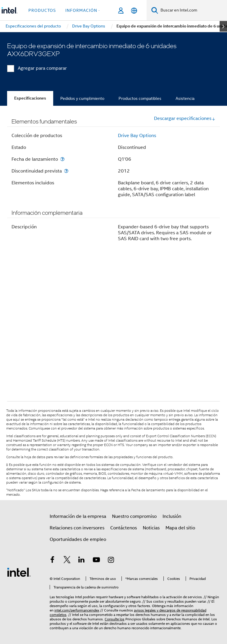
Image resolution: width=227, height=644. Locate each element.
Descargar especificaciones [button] (185, 118)
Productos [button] (42, 10)
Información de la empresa (78, 516)
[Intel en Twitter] (67, 561)
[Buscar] (155, 10)
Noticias (151, 528)
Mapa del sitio (180, 528)
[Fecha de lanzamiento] (62, 159)
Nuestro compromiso (134, 516)
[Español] (134, 10)
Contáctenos (124, 528)
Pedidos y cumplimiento (82, 98)
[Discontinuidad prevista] (66, 171)
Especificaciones (30, 98)
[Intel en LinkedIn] (82, 561)
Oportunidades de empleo (78, 539)
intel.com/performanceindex (77, 610)
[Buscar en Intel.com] (193, 10)
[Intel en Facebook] (52, 561)
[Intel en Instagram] (111, 561)
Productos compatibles (140, 98)
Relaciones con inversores (77, 528)
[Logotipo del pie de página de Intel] (19, 572)
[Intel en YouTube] (96, 561)
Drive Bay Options (137, 136)
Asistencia (185, 98)
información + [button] (83, 10)
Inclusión (172, 516)
